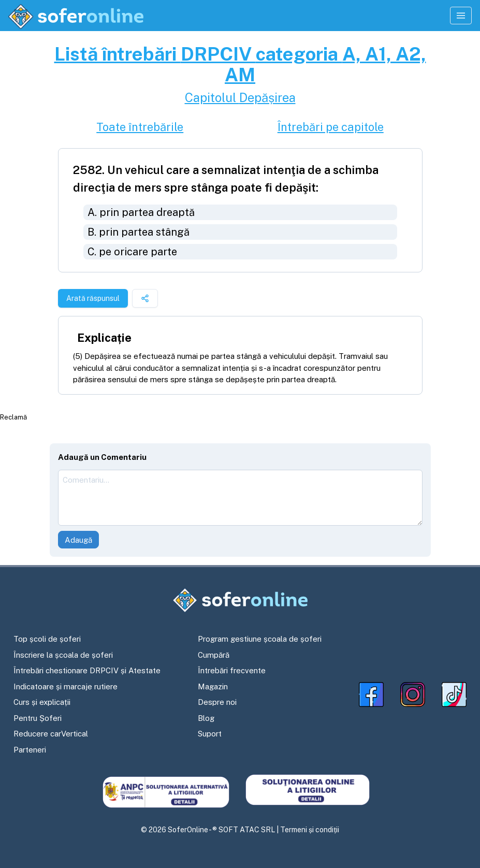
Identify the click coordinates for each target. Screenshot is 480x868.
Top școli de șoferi (47, 639)
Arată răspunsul (93, 298)
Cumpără (214, 655)
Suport (210, 734)
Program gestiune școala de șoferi (260, 639)
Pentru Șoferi (38, 718)
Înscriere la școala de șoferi (63, 655)
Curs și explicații (42, 702)
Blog (206, 718)
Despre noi (217, 702)
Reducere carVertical (51, 734)
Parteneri (30, 750)
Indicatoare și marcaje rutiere (66, 686)
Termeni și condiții (310, 830)
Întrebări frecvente (232, 670)
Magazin (213, 686)
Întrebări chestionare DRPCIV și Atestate (87, 670)
